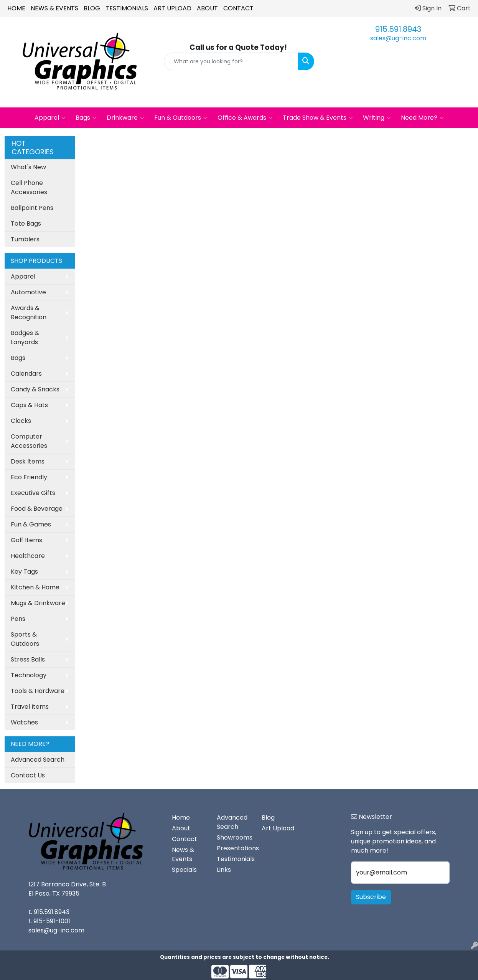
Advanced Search (38, 760)
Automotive (28, 292)
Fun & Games (31, 524)
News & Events (54, 8)
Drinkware (125, 118)
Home (16, 8)
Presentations (235, 848)
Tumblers (25, 239)
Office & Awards (245, 118)
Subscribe (371, 897)
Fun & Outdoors (181, 118)
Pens (18, 619)
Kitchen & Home (35, 587)
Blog (92, 8)
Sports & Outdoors (25, 639)
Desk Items (28, 461)
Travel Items (30, 707)
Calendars (26, 374)
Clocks (21, 421)
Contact (238, 8)
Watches (24, 722)
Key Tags (24, 572)
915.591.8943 (398, 29)
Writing (377, 118)
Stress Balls (28, 659)
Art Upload (172, 8)
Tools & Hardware (38, 691)
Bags (86, 118)
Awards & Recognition (29, 313)
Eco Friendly (29, 477)
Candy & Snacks (35, 389)
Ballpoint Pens (32, 208)
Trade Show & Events (318, 118)
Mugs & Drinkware (38, 603)
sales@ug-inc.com (398, 38)
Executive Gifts (33, 493)
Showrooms (235, 837)
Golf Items (26, 540)
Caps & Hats (29, 405)
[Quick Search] (231, 61)
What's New (28, 167)
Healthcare (28, 556)
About (207, 8)
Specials (184, 870)
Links (224, 870)
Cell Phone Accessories (29, 187)
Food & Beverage (37, 509)
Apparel (50, 118)
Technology (29, 675)
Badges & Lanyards (25, 337)
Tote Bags (26, 224)
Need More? (422, 118)
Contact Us (28, 775)
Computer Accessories (29, 441)
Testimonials (127, 8)
